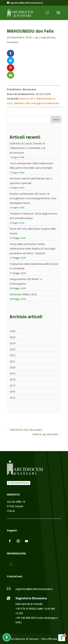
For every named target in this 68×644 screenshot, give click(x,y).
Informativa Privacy (20, 483)
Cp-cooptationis (45, 37)
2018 (13, 379)
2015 (13, 398)
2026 (13, 331)
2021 (13, 361)
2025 (13, 337)
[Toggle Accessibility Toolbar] (7, 637)
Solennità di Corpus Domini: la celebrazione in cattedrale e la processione (27, 148)
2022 (13, 355)
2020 (13, 367)
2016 (13, 392)
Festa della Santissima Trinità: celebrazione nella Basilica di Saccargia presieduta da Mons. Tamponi (32, 249)
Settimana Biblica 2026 (23, 294)
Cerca (56, 119)
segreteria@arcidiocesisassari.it (34, 589)
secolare (13, 42)
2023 (13, 349)
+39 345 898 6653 (26, 618)
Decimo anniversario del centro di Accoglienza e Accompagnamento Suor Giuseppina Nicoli (33, 198)
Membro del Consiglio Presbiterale (37, 103)
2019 (13, 373)
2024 (13, 343)
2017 (13, 386)
